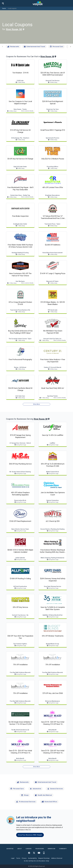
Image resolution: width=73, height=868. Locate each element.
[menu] (3, 3)
